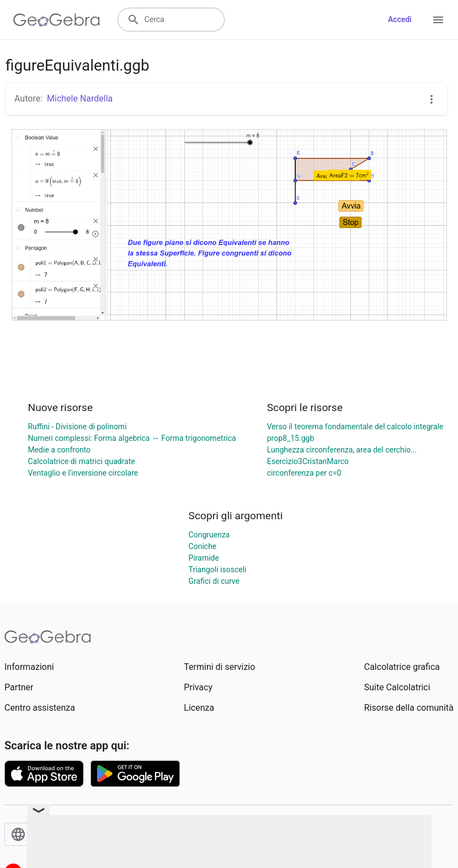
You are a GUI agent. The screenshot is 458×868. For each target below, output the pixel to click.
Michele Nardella (80, 98)
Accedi (400, 19)
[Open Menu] (438, 20)
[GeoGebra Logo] (57, 20)
